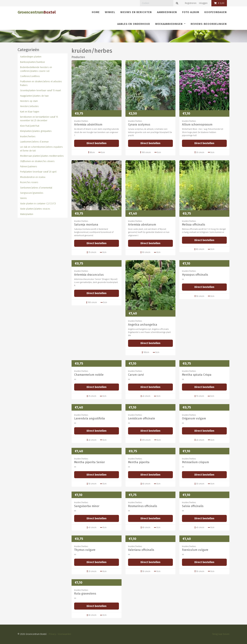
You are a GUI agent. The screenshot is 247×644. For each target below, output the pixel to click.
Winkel (110, 12)
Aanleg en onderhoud (134, 24)
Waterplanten (27, 214)
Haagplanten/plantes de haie (34, 96)
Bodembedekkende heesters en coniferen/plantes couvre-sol (36, 69)
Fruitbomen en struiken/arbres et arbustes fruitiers (41, 83)
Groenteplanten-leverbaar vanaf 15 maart (41, 90)
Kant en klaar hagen (30, 112)
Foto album (191, 12)
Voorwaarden (64, 634)
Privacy (52, 634)
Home (96, 12)
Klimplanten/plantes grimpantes (36, 131)
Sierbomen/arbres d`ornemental (36, 188)
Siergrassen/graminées (32, 193)
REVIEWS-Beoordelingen (209, 24)
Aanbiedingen (167, 12)
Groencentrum (37, 12)
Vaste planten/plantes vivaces (35, 209)
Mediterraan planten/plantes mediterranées (42, 156)
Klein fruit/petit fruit (30, 126)
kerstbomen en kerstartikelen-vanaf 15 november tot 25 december (39, 119)
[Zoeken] (157, 3)
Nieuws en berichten (136, 12)
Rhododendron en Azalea (33, 177)
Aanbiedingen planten (31, 57)
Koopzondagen (216, 12)
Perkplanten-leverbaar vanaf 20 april (38, 172)
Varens (23, 198)
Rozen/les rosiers (29, 182)
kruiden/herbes (28, 137)
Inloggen (203, 3)
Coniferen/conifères (30, 76)
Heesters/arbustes (29, 106)
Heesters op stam (29, 101)
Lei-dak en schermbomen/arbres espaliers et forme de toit (41, 149)
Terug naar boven (221, 634)
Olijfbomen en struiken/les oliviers (37, 161)
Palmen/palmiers (29, 167)
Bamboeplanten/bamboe (33, 62)
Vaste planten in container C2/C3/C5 (38, 204)
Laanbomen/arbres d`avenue (34, 142)
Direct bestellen (97, 143)
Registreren (191, 3)
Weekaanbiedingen (169, 24)
